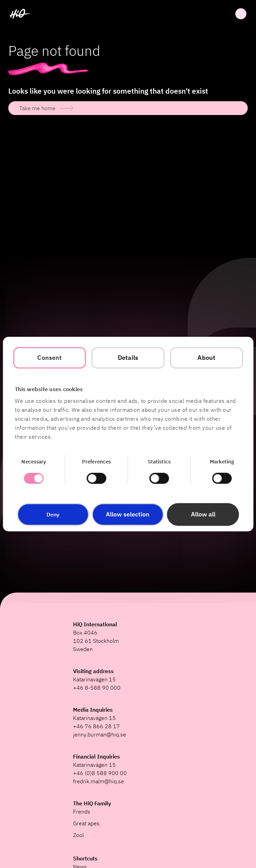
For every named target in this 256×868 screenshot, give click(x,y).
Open (241, 14)
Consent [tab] (49, 358)
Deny (53, 514)
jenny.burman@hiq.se (100, 734)
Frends (82, 812)
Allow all (203, 514)
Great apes (86, 823)
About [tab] (206, 358)
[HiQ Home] (20, 14)
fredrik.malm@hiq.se (99, 781)
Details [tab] (128, 358)
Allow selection (128, 514)
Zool (78, 835)
